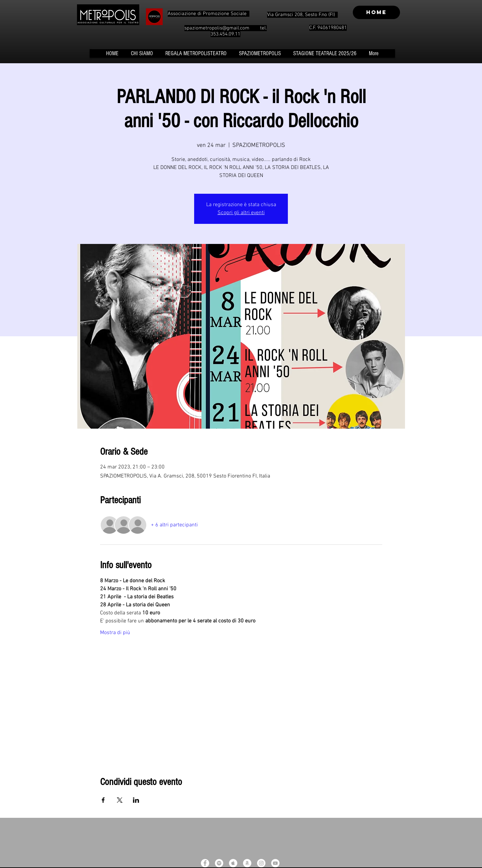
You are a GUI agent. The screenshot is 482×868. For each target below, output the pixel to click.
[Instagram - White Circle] (261, 863)
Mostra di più (115, 633)
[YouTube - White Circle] (275, 863)
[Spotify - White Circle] (219, 863)
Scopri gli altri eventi (241, 213)
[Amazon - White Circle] (247, 863)
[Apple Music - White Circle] (233, 863)
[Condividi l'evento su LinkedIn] (136, 800)
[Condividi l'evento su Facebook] (103, 800)
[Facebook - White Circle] (205, 863)
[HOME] (376, 12)
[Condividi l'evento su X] (120, 800)
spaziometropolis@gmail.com (217, 28)
